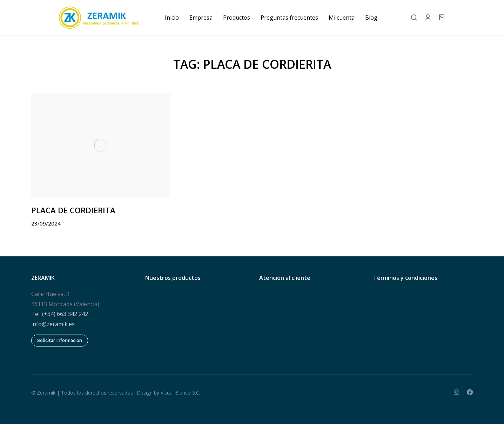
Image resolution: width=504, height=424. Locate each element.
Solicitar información (60, 340)
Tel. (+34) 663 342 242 (60, 313)
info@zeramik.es (53, 323)
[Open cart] (470, 18)
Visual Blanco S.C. (180, 392)
